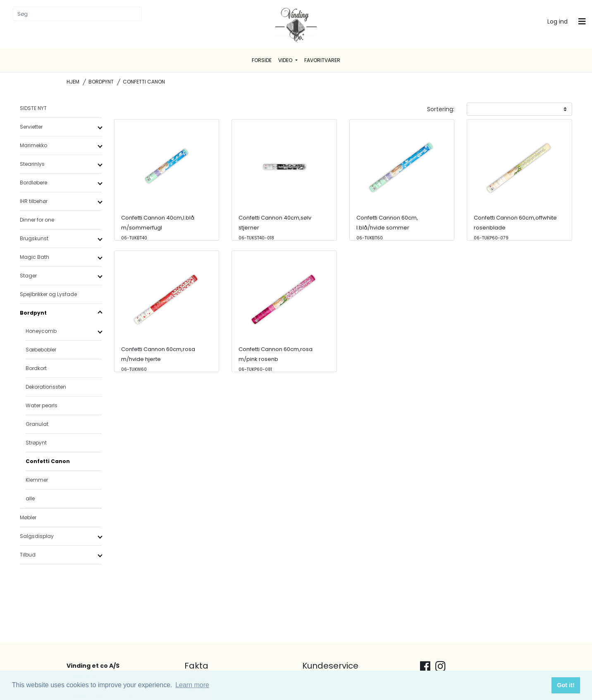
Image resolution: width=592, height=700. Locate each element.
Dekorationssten (46, 387)
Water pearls (42, 405)
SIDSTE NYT (33, 108)
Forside (262, 60)
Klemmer (37, 480)
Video (286, 60)
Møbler (28, 517)
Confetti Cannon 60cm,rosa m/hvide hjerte (158, 359)
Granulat (37, 424)
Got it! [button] (566, 685)
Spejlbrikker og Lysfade (48, 294)
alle (30, 498)
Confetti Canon (48, 461)
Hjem (73, 82)
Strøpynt (36, 443)
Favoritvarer (322, 60)
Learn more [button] (192, 685)
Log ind (557, 22)
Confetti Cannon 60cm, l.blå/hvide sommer (387, 227)
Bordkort (36, 368)
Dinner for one (37, 220)
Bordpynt (101, 82)
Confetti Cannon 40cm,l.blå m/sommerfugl (158, 227)
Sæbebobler (41, 350)
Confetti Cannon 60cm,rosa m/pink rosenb (276, 359)
